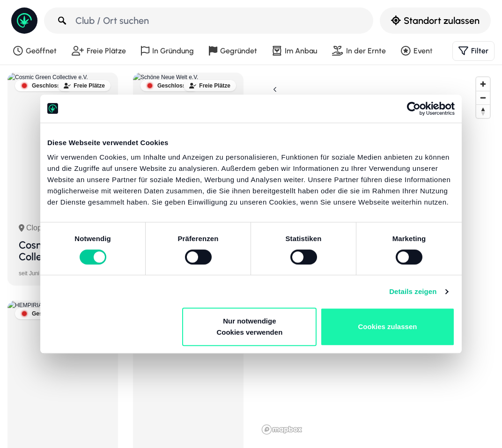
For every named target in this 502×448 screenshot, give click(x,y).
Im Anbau (295, 51)
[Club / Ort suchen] (210, 21)
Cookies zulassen (388, 327)
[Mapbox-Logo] (282, 430)
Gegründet (233, 51)
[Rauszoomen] (483, 98)
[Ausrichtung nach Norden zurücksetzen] (483, 111)
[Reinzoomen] (483, 84)
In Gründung (167, 51)
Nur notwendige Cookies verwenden (249, 327)
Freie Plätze (99, 51)
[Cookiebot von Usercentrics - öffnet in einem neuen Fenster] (414, 109)
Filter (473, 51)
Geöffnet (35, 51)
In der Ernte (359, 51)
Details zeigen (413, 291)
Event (417, 51)
